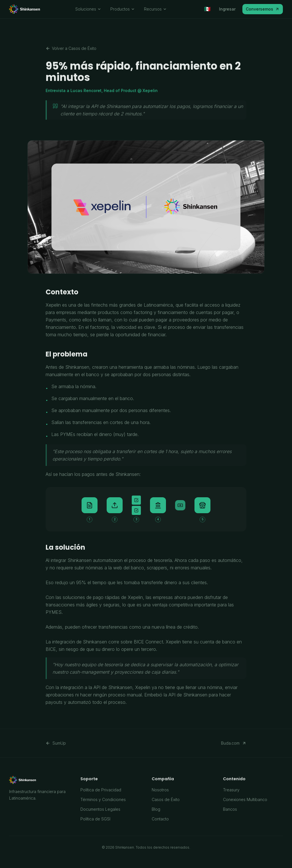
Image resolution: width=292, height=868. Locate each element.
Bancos (230, 809)
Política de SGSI (95, 819)
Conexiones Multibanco (245, 799)
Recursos (155, 9)
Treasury (231, 790)
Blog (156, 809)
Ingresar (227, 9)
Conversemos (263, 9)
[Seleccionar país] (207, 9)
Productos (123, 9)
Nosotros (160, 790)
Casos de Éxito (166, 799)
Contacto (160, 819)
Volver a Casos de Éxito (71, 48)
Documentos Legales (100, 809)
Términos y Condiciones (103, 799)
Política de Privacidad (101, 790)
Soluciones (88, 9)
